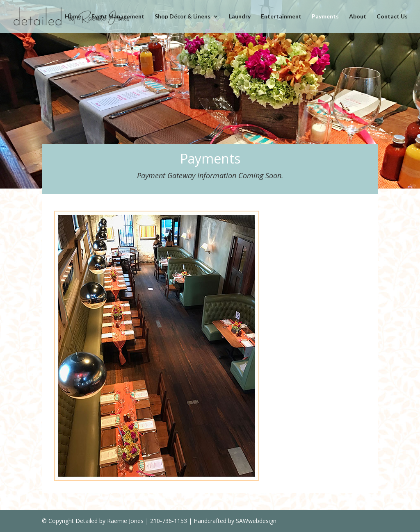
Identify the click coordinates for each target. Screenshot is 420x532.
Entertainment (281, 17)
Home (73, 17)
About (358, 17)
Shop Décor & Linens (183, 17)
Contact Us (392, 17)
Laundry (240, 17)
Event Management (118, 17)
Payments (325, 17)
